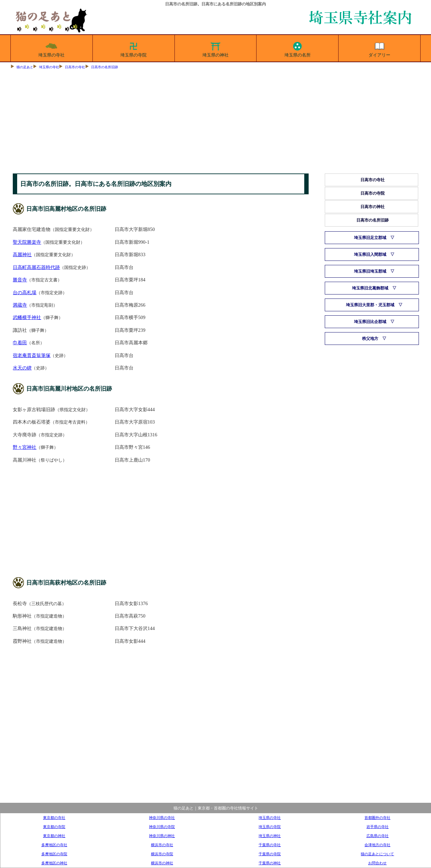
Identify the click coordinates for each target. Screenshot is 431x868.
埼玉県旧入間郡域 (370, 254)
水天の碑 (22, 368)
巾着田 (20, 343)
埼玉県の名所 (298, 48)
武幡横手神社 (27, 317)
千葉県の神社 (270, 863)
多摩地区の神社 (54, 863)
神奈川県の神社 (162, 836)
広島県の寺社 (378, 836)
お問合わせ (377, 863)
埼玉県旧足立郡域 (370, 238)
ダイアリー (379, 48)
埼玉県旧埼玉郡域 (370, 271)
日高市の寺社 (75, 67)
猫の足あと (25, 67)
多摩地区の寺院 (54, 854)
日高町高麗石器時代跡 (36, 267)
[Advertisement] (215, 123)
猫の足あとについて (377, 854)
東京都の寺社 (54, 818)
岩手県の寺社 (378, 827)
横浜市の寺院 (162, 854)
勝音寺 (20, 280)
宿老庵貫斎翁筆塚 (32, 355)
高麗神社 (22, 254)
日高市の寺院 (373, 193)
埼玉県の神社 (215, 48)
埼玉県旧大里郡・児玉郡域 (370, 305)
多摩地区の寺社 (54, 845)
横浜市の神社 (162, 863)
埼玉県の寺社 (51, 48)
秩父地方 (370, 339)
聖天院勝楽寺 (27, 242)
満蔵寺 (20, 305)
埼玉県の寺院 (133, 48)
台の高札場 (25, 292)
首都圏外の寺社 (377, 818)
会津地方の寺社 (377, 845)
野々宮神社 (25, 447)
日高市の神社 (373, 207)
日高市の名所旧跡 (105, 67)
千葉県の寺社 (270, 845)
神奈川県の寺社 (162, 818)
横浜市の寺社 (162, 845)
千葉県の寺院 (270, 854)
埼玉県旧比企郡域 (370, 322)
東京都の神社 (54, 836)
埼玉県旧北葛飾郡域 (370, 288)
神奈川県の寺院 (162, 827)
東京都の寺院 (54, 827)
